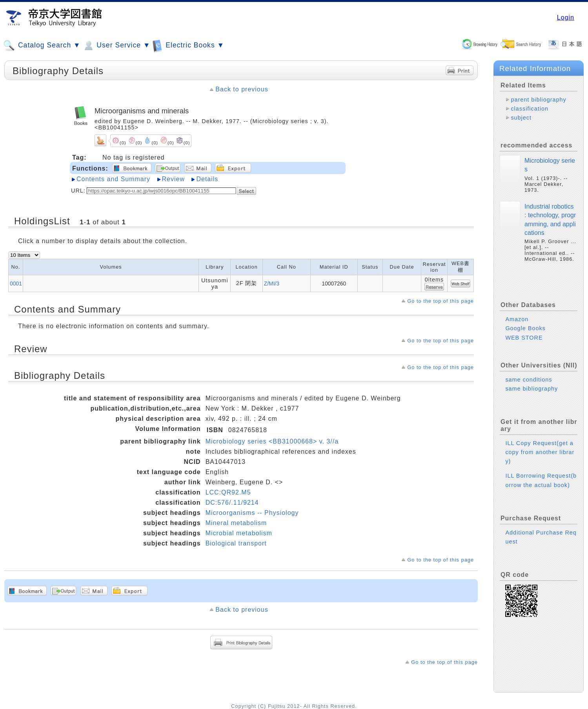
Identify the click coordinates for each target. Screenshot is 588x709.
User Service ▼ (116, 45)
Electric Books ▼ (188, 45)
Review (173, 179)
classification (530, 109)
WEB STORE (524, 338)
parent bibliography (538, 100)
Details (207, 179)
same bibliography (532, 389)
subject (521, 118)
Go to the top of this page (441, 301)
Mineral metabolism (236, 523)
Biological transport (236, 543)
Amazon (517, 319)
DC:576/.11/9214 (232, 503)
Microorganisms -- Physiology (252, 513)
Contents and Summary (113, 179)
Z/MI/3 (272, 284)
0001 (16, 284)
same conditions (529, 380)
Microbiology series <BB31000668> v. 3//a (272, 441)
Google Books (525, 328)
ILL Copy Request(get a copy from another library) (540, 452)
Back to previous (242, 89)
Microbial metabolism (239, 533)
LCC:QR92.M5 (228, 492)
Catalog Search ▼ (42, 45)
